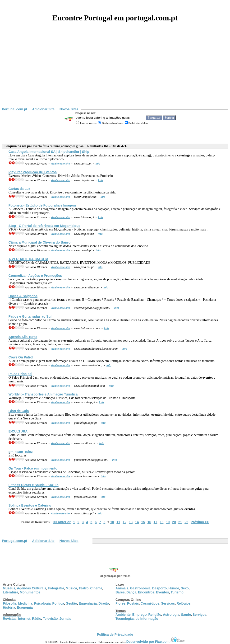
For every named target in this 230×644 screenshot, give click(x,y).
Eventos (162, 592)
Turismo (177, 592)
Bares (120, 592)
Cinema (96, 588)
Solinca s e (30, 505)
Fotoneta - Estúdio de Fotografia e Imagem (42, 205)
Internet (24, 619)
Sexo (185, 588)
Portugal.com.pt (15, 109)
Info (98, 164)
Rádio (37, 619)
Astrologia (171, 615)
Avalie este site (60, 164)
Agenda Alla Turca (23, 337)
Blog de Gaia (19, 411)
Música (71, 588)
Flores (120, 603)
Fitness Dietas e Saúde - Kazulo (34, 485)
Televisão (50, 619)
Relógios (184, 603)
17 (156, 522)
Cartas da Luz (19, 189)
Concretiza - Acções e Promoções (35, 276)
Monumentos (30, 592)
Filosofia (10, 603)
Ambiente (123, 615)
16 (149, 522)
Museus (9, 588)
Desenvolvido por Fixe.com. (156, 642)
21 (180, 522)
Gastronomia (140, 588)
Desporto (159, 588)
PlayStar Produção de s (33, 172)
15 (143, 522)
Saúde (186, 615)
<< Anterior (62, 522)
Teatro (84, 588)
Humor (174, 588)
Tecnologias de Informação (137, 619)
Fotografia (56, 588)
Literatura (11, 592)
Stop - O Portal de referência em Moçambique (44, 226)
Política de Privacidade (115, 635)
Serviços (168, 603)
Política (58, 603)
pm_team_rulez (21, 452)
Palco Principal (20, 374)
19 (168, 522)
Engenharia (88, 603)
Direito (104, 603)
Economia (25, 607)
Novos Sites (69, 109)
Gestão (71, 603)
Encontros (146, 592)
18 (162, 522)
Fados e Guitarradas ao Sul (30, 316)
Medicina (25, 603)
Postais (133, 603)
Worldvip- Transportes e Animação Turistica (43, 394)
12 (124, 522)
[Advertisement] (115, 72)
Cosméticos (150, 603)
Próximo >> (200, 522)
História (9, 607)
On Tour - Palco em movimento (33, 468)
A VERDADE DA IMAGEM (28, 259)
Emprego (140, 615)
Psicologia (42, 603)
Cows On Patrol (21, 357)
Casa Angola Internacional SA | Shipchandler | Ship (49, 152)
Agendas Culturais (32, 588)
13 (131, 522)
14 (137, 522)
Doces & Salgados (23, 296)
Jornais (65, 619)
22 (186, 522)
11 (118, 522)
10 (112, 522)
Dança (131, 592)
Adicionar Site (43, 109)
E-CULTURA (18, 431)
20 (174, 522)
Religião (155, 615)
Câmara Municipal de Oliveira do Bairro (39, 242)
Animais (122, 588)
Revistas (10, 619)
